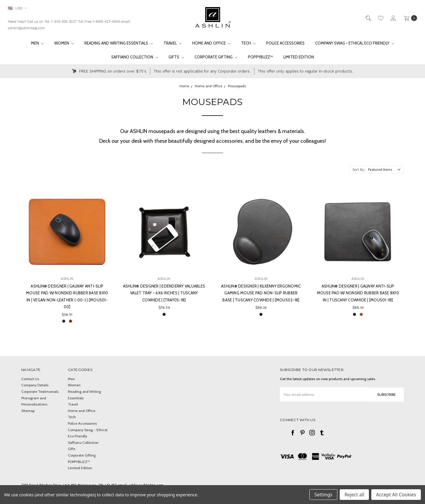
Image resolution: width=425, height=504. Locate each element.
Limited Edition (299, 57)
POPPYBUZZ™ (260, 57)
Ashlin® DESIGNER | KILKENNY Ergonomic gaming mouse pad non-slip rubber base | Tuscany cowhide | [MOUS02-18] (261, 293)
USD (17, 8)
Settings (323, 495)
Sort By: (359, 170)
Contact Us (30, 379)
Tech (248, 43)
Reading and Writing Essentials (119, 43)
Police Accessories (285, 43)
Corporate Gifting (216, 57)
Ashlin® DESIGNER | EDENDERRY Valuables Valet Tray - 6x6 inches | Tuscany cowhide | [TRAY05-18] (164, 293)
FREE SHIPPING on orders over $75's (109, 71)
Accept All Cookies (396, 495)
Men (37, 43)
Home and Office (211, 43)
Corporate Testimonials (40, 391)
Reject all (354, 495)
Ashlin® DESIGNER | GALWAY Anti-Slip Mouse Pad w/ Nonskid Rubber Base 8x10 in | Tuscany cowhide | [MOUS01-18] (358, 293)
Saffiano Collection (135, 57)
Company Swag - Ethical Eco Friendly (355, 43)
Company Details (35, 385)
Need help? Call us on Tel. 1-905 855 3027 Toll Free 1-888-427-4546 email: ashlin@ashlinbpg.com (69, 25)
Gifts (176, 57)
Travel (173, 43)
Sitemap (28, 411)
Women (64, 43)
